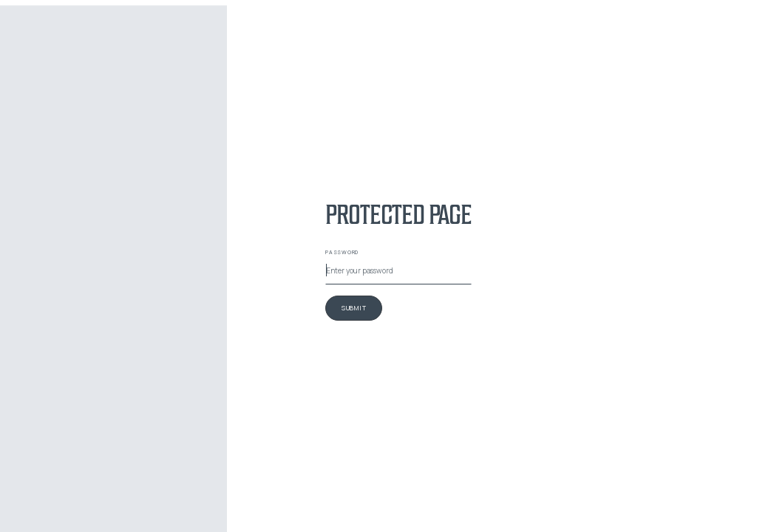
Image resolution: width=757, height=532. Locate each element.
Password (342, 252)
